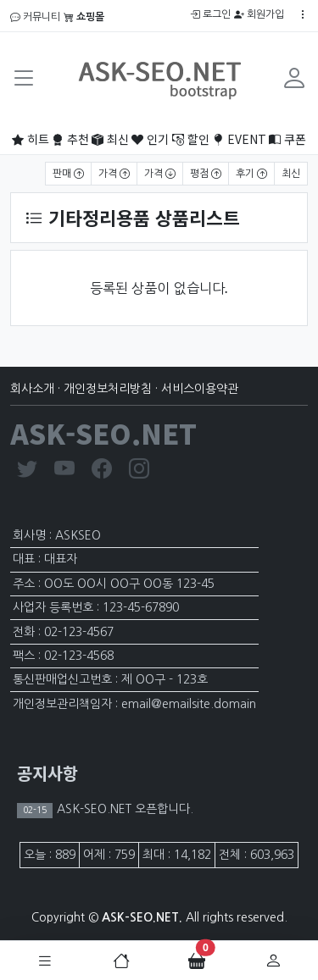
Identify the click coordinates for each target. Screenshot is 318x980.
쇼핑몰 (84, 17)
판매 (68, 174)
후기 (251, 174)
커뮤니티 (35, 17)
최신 (110, 139)
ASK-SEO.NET (103, 433)
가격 (114, 174)
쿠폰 (287, 139)
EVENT (239, 139)
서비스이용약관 (200, 389)
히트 (31, 139)
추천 (70, 139)
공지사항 (47, 773)
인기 (150, 139)
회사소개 (32, 389)
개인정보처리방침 (108, 389)
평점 (206, 174)
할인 (191, 139)
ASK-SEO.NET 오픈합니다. (123, 809)
